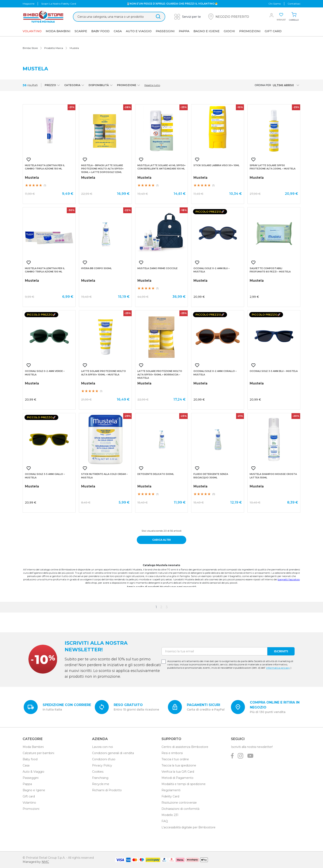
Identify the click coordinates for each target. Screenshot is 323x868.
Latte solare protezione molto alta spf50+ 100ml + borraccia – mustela (160, 374)
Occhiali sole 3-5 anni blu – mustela (274, 371)
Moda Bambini (58, 31)
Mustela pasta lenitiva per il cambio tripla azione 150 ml (45, 167)
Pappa (184, 31)
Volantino (29, 803)
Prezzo (53, 85)
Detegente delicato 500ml (156, 474)
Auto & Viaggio (33, 772)
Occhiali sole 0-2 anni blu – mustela (212, 270)
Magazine (29, 4)
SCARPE (81, 31)
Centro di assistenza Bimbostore (185, 747)
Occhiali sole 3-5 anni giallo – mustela (45, 476)
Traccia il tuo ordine (175, 759)
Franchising (100, 778)
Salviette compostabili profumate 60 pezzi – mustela (270, 270)
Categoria (75, 85)
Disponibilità (101, 85)
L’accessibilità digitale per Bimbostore (188, 827)
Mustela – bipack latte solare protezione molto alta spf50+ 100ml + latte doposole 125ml (102, 169)
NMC (45, 862)
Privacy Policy (102, 765)
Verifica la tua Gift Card (178, 772)
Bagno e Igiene (207, 31)
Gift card (29, 796)
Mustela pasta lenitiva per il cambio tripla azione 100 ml (45, 270)
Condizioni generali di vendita (113, 753)
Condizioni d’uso (104, 759)
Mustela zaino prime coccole (157, 268)
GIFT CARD (273, 31)
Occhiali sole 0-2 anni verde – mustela (45, 373)
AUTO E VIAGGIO (139, 31)
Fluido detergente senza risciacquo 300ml (211, 476)
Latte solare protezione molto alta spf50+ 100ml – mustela (104, 373)
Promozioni (250, 31)
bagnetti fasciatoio (289, 579)
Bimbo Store (30, 48)
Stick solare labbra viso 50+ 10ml (216, 165)
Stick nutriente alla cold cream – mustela (104, 476)
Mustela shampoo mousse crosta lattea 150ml (273, 476)
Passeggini (165, 31)
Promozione (129, 85)
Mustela (74, 48)
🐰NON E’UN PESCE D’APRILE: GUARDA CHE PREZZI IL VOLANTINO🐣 (172, 4)
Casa (118, 31)
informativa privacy (278, 668)
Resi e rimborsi (172, 753)
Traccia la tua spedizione (179, 765)
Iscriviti (281, 651)
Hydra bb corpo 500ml (96, 268)
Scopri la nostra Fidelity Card (59, 4)
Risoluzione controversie (179, 803)
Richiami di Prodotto (107, 790)
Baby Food (100, 31)
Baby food (30, 759)
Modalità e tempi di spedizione (184, 784)
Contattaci (294, 4)
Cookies (98, 772)
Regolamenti (171, 790)
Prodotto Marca (54, 48)
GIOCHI (229, 31)
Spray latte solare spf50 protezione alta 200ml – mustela (273, 167)
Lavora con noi (102, 747)
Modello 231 (170, 815)
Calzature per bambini (38, 753)
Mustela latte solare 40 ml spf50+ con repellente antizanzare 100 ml (161, 167)
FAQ (165, 821)
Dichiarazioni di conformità (180, 809)
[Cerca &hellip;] (119, 17)
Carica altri (161, 540)
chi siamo (275, 4)
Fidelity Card (170, 796)
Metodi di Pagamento (177, 778)
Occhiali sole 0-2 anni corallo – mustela (215, 373)
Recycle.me (101, 784)
